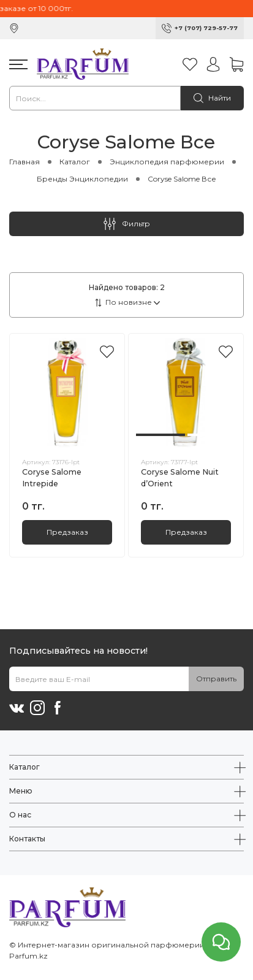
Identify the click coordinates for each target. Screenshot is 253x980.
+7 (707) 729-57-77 (206, 28)
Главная (25, 162)
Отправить (216, 679)
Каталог (75, 162)
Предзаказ (67, 532)
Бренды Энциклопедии (82, 179)
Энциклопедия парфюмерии (167, 162)
